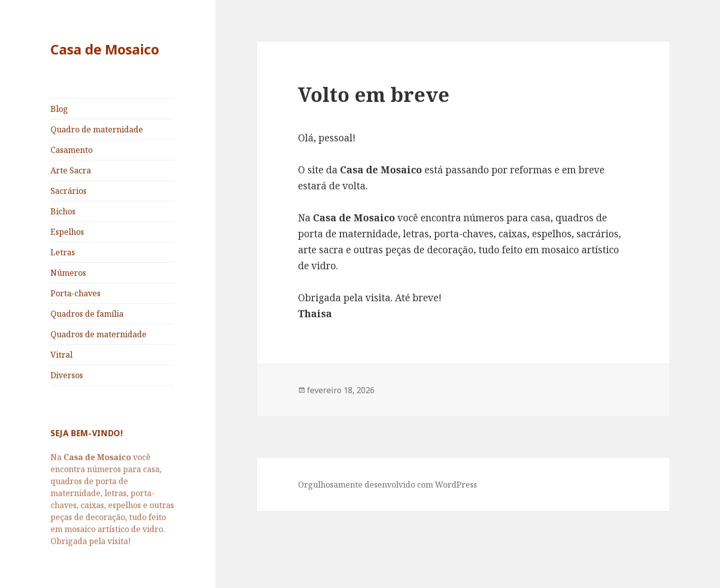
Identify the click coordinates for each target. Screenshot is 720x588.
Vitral (61, 355)
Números (68, 273)
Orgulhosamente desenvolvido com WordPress (387, 485)
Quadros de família (87, 314)
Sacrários (68, 191)
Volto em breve (374, 94)
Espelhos (67, 232)
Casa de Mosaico (105, 49)
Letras (63, 252)
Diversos (67, 375)
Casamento (71, 150)
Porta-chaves (75, 293)
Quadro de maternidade (97, 129)
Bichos (63, 211)
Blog (59, 109)
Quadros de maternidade (98, 334)
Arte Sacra (71, 170)
